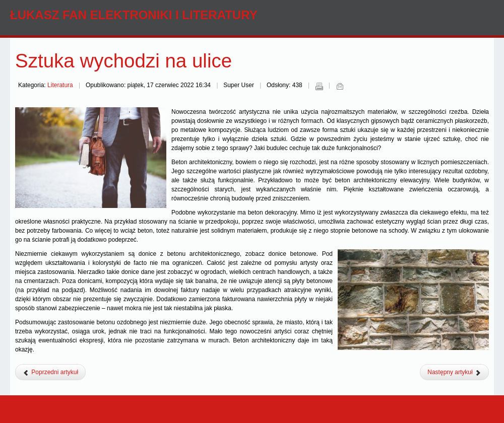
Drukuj (319, 86)
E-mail (340, 86)
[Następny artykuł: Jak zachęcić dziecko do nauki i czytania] (454, 372)
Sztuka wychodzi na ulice (123, 61)
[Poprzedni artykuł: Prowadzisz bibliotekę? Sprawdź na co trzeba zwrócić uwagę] (50, 372)
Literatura (60, 85)
